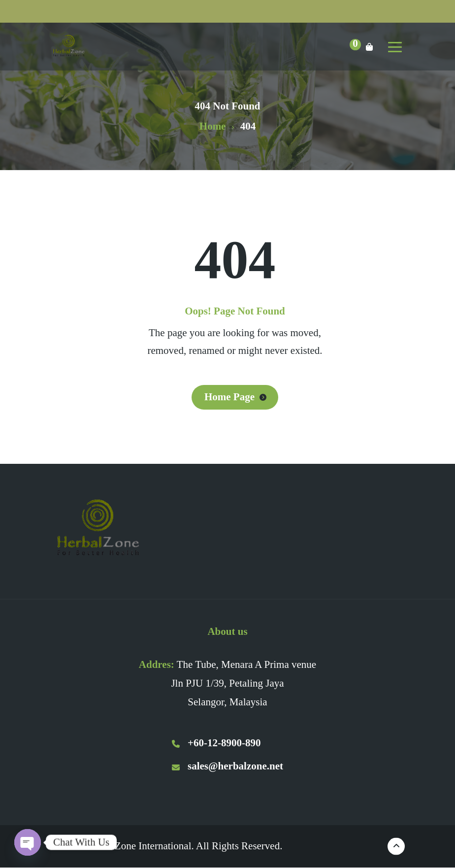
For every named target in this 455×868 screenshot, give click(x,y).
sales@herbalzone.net (227, 766)
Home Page (229, 397)
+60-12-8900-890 (216, 743)
